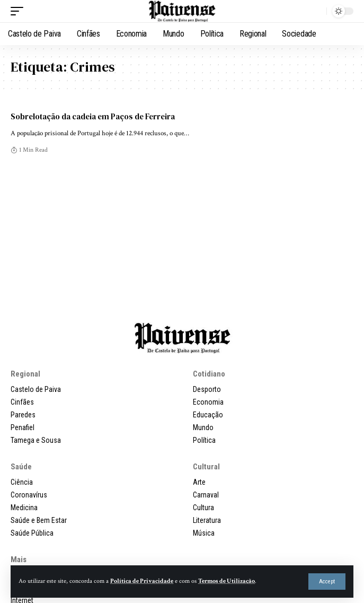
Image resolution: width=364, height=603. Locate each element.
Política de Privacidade (142, 581)
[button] (327, 582)
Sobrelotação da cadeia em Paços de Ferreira (93, 116)
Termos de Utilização (227, 581)
